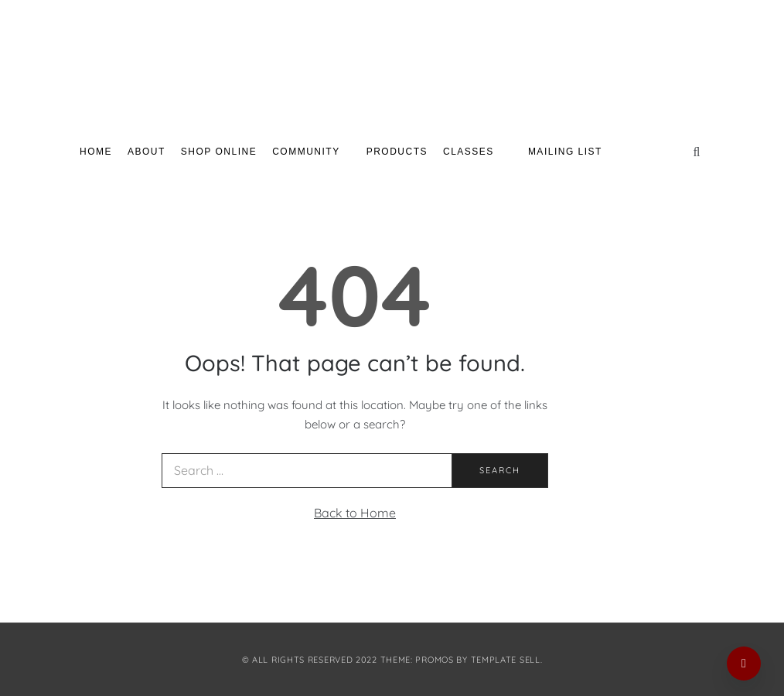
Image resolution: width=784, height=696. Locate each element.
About (147, 152)
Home (96, 152)
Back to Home (355, 513)
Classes (474, 152)
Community (312, 152)
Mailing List (565, 152)
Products (397, 152)
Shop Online (219, 152)
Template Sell (506, 660)
